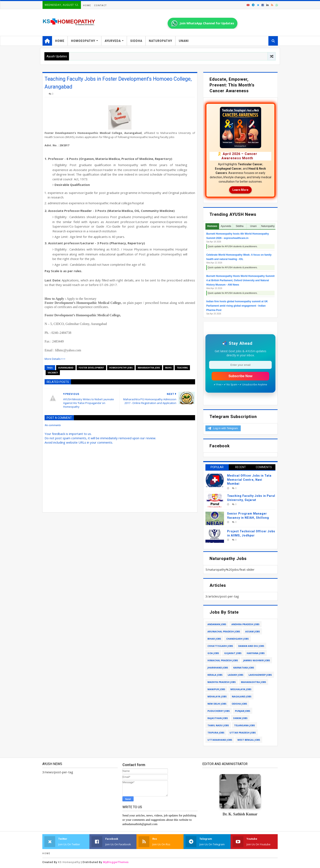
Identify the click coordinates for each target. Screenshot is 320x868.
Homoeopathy (83, 41)
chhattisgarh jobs (220, 646)
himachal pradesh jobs (223, 660)
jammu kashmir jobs (257, 660)
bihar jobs (214, 639)
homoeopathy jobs (121, 368)
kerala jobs (215, 675)
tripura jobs (216, 733)
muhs (168, 368)
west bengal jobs (249, 740)
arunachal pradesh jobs (224, 631)
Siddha (136, 41)
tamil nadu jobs (218, 725)
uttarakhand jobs (220, 740)
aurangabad (66, 368)
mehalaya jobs (217, 696)
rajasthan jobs (218, 718)
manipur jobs (216, 689)
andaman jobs (217, 624)
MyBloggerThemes (116, 862)
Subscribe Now (241, 376)
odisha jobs (239, 704)
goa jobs (213, 653)
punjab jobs (243, 711)
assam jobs (253, 631)
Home (87, 5)
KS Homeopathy (69, 862)
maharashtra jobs (149, 368)
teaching (182, 368)
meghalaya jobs (241, 689)
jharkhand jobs (218, 668)
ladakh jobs (236, 675)
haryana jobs (256, 653)
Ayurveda (113, 41)
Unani (184, 41)
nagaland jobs (242, 696)
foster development (91, 368)
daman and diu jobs (251, 646)
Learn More (240, 190)
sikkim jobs (240, 718)
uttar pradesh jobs (243, 733)
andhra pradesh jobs (245, 624)
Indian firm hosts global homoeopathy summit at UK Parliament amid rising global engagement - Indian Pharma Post (237, 306)
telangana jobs (245, 725)
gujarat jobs (233, 653)
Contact (100, 5)
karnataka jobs (244, 668)
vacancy (53, 373)
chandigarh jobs (238, 639)
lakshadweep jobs (260, 675)
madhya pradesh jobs (222, 682)
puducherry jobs (219, 711)
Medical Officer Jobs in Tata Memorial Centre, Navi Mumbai (249, 480)
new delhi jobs (217, 704)
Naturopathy (161, 41)
